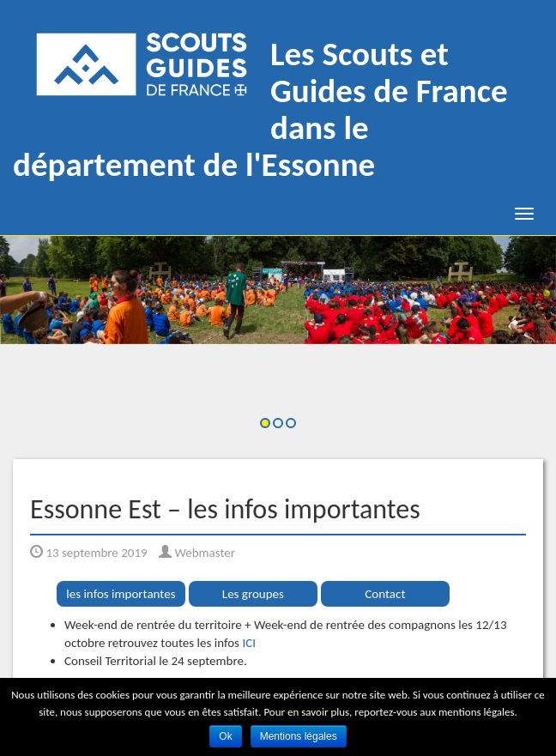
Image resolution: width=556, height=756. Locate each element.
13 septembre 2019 (89, 553)
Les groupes (253, 594)
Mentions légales (299, 736)
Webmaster (197, 553)
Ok (225, 736)
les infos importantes (121, 594)
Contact (385, 594)
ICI (249, 643)
